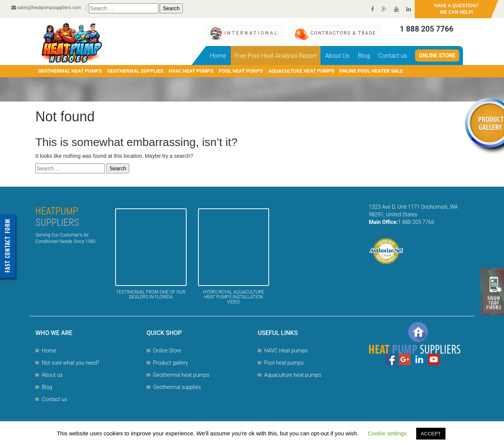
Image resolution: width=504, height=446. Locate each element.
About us (52, 375)
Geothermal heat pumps (181, 375)
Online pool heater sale (371, 71)
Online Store (437, 56)
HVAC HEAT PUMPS (191, 71)
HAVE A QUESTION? (456, 9)
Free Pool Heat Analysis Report (276, 56)
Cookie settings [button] (388, 433)
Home (218, 56)
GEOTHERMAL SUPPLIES (135, 71)
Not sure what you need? (71, 363)
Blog (364, 56)
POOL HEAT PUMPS (241, 71)
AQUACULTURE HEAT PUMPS (301, 71)
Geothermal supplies (177, 387)
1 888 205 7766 (427, 29)
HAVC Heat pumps (286, 351)
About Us (337, 56)
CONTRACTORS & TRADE (343, 33)
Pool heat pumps (284, 363)
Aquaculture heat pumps (293, 375)
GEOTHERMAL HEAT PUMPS (70, 71)
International (251, 33)
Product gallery (171, 363)
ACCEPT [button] (431, 434)
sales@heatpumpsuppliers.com (46, 8)
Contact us (393, 56)
